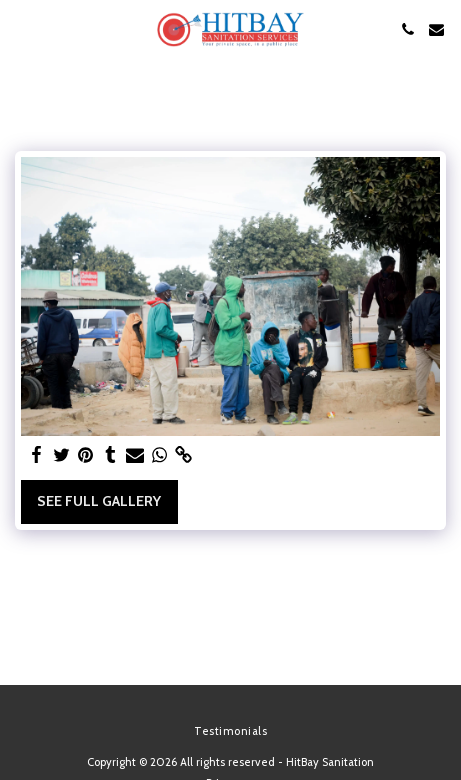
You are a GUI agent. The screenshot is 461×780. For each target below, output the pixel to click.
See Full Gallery (99, 501)
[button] (22, 29)
